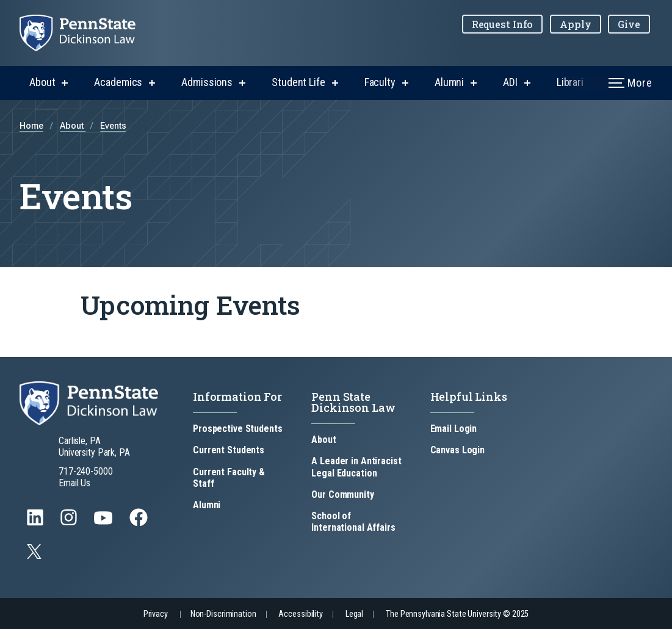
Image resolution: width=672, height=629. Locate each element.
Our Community (342, 494)
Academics (118, 82)
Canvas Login (458, 450)
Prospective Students (238, 429)
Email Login (454, 429)
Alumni (449, 82)
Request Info (503, 24)
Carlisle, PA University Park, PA (94, 447)
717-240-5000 (86, 471)
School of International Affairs (353, 522)
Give (629, 24)
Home (31, 126)
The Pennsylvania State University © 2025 (457, 614)
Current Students (229, 450)
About (42, 82)
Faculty (380, 82)
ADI (510, 82)
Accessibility (300, 614)
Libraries (576, 82)
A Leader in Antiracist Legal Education (356, 467)
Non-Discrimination (223, 614)
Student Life (298, 82)
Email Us (74, 483)
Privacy (156, 614)
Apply (575, 24)
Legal (354, 614)
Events (113, 126)
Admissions (207, 82)
